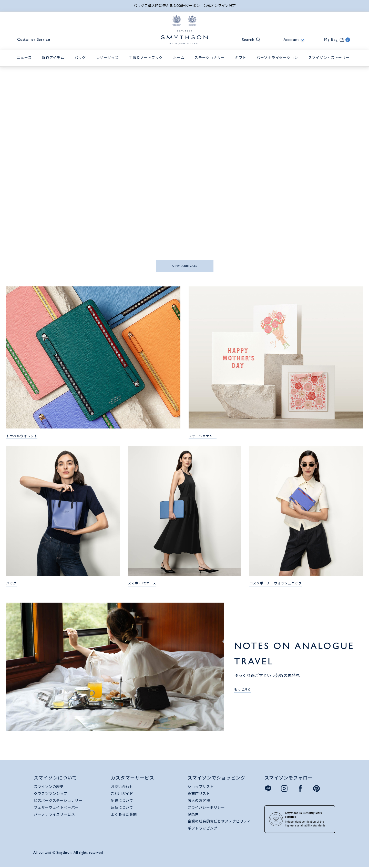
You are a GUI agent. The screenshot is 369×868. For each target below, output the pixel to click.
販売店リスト (199, 794)
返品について (122, 808)
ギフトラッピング (202, 829)
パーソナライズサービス (54, 815)
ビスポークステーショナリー (58, 801)
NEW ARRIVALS (184, 266)
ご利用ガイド (122, 794)
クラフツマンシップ (51, 794)
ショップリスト (201, 787)
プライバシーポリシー (206, 808)
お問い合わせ (122, 787)
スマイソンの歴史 (49, 787)
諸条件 (193, 815)
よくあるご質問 (124, 815)
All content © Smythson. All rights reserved (68, 853)
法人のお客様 (199, 801)
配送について (122, 801)
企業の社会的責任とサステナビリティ (219, 822)
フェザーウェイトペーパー (56, 808)
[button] (249, 39)
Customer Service (35, 40)
